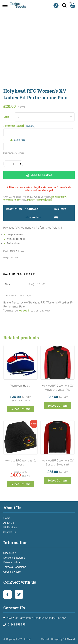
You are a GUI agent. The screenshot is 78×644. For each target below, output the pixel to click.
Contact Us (10, 532)
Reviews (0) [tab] (60, 213)
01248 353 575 (17, 625)
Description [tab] (14, 209)
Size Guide (10, 553)
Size (6, 117)
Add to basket (41, 175)
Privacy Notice (12, 562)
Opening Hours (12, 572)
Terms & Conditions (15, 567)
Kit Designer (11, 527)
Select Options (20, 409)
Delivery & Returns (14, 558)
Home (7, 518)
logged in (24, 311)
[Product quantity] (13, 164)
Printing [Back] (44, 200)
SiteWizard (69, 639)
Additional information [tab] (33, 213)
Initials (31, 200)
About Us (9, 523)
